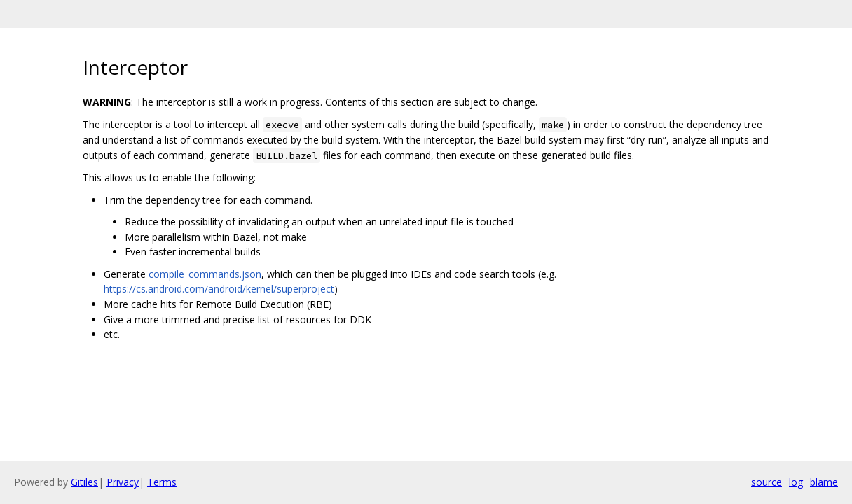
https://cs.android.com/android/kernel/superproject (219, 289)
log (796, 482)
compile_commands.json (205, 274)
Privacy (123, 482)
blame (824, 482)
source (767, 482)
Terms (162, 482)
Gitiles (84, 482)
